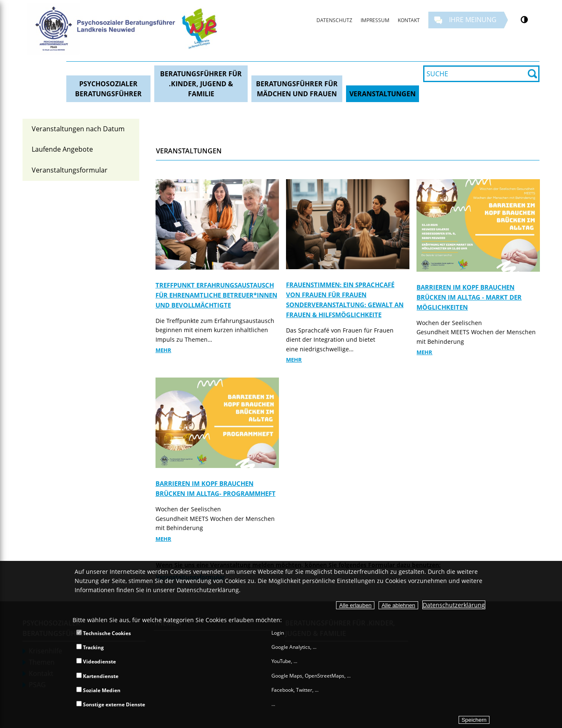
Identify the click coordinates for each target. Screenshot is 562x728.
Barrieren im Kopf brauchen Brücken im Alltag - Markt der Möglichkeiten (469, 297)
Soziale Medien (98, 690)
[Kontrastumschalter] (524, 20)
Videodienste (96, 662)
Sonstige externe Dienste (111, 704)
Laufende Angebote (62, 149)
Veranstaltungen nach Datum (78, 129)
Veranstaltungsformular (70, 170)
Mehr (163, 350)
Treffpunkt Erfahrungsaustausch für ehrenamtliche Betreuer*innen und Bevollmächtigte (216, 295)
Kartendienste (97, 676)
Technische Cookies (104, 633)
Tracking (90, 647)
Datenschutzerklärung (454, 605)
